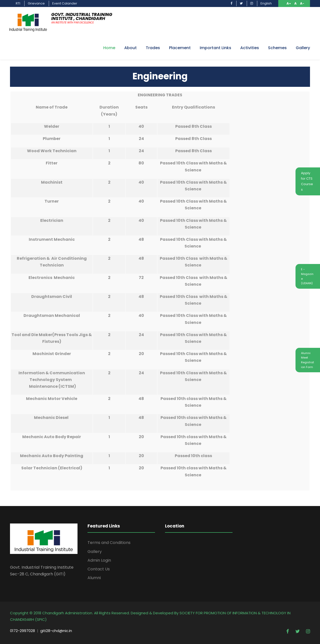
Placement (180, 48)
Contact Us (99, 569)
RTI (18, 3)
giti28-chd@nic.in (56, 631)
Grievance (36, 3)
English (266, 3)
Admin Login (99, 560)
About (130, 48)
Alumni (94, 578)
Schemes (277, 48)
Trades (153, 48)
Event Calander (65, 3)
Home (109, 48)
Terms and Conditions (109, 543)
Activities (250, 48)
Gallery (303, 48)
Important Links (215, 48)
